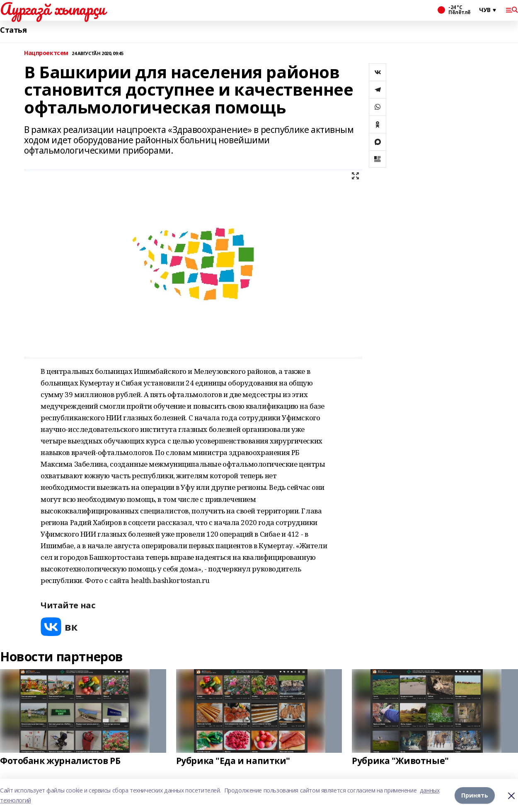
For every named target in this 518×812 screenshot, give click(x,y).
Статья (13, 30)
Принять (475, 795)
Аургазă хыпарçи (53, 9)
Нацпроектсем (46, 53)
